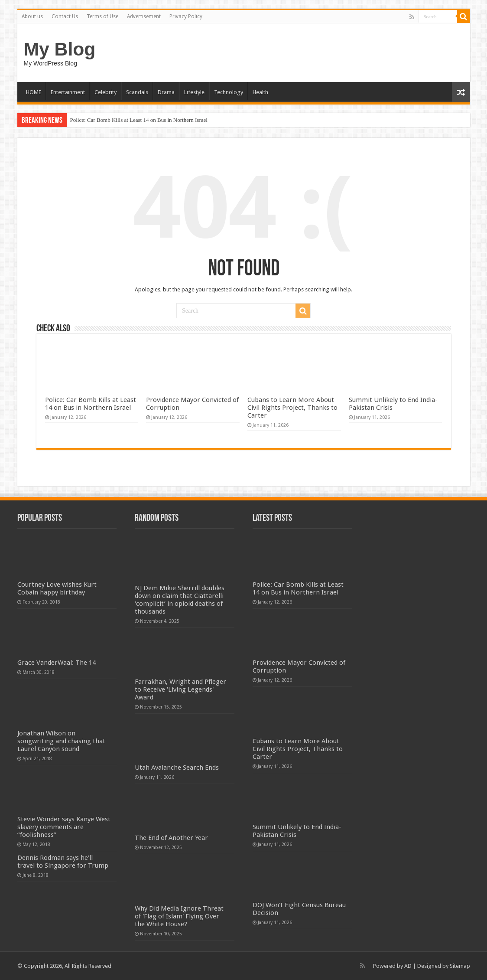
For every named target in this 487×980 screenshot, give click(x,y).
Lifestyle (194, 92)
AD (408, 966)
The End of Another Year (171, 838)
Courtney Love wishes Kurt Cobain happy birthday (57, 588)
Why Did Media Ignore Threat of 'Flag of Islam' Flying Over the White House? (179, 916)
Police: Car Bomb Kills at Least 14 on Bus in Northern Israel (139, 120)
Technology (229, 92)
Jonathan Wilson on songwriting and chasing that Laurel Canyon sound (61, 741)
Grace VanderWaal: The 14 (57, 663)
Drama (166, 92)
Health (260, 92)
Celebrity (106, 92)
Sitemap (460, 966)
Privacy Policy (186, 16)
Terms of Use (102, 16)
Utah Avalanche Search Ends (177, 768)
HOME (34, 92)
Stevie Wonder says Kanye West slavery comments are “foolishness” (64, 827)
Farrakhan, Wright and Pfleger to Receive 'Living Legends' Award (180, 689)
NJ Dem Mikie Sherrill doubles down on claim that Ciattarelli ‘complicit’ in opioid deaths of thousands (180, 600)
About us (32, 16)
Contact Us (65, 16)
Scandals (137, 92)
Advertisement (144, 16)
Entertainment (68, 92)
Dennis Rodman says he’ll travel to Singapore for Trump (63, 862)
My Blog (60, 49)
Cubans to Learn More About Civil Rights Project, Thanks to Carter (292, 408)
